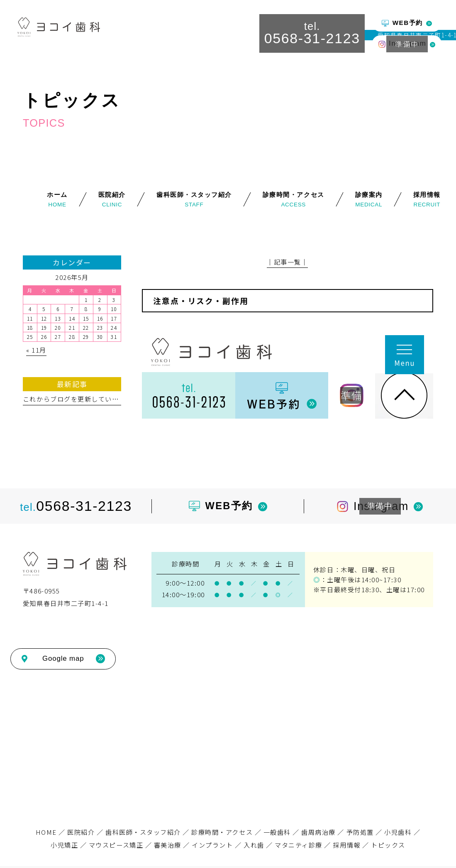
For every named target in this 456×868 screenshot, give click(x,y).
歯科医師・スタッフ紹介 (143, 832)
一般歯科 (277, 832)
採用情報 (346, 845)
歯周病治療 (318, 832)
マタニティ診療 (299, 845)
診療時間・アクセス (222, 832)
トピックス (388, 845)
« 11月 (36, 350)
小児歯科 (398, 832)
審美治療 (168, 845)
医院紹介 (81, 832)
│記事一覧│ (287, 262)
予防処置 (360, 832)
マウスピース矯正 (116, 845)
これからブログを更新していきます (78, 399)
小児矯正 (64, 845)
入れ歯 (254, 845)
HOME (46, 832)
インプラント (212, 845)
